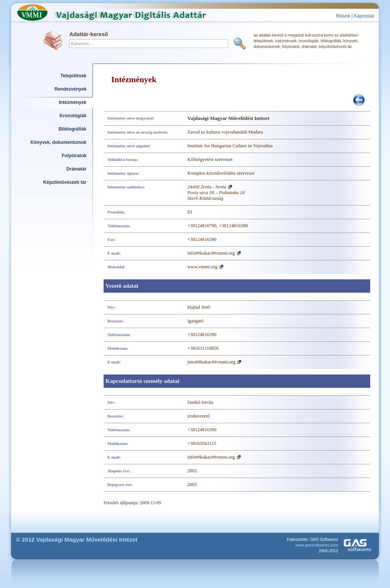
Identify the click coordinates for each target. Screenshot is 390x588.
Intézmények (73, 102)
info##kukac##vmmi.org (211, 253)
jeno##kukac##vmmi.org (211, 362)
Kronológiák (73, 116)
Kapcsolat (364, 16)
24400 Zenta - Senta (207, 187)
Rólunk (343, 16)
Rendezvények (70, 89)
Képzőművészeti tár (65, 182)
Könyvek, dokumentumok (58, 142)
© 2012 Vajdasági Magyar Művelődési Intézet (77, 539)
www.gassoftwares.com (317, 545)
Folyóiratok (74, 156)
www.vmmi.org (202, 267)
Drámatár (76, 169)
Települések (74, 76)
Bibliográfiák (73, 129)
